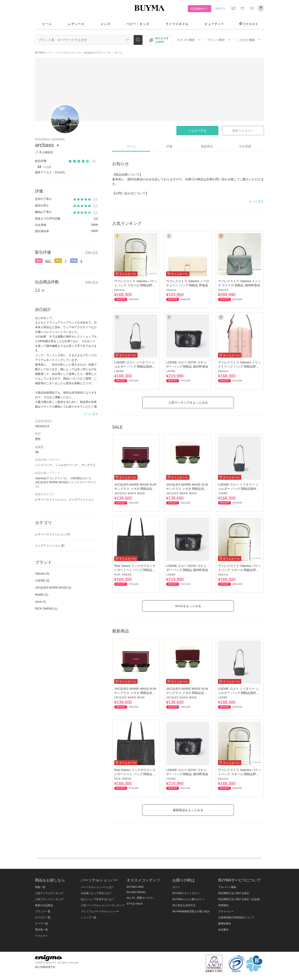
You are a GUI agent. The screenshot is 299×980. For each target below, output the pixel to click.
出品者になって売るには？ (96, 893)
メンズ (105, 24)
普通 (58, 261)
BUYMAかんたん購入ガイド (189, 899)
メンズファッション (50, 546)
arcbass (44, 145)
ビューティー (214, 24)
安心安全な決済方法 (184, 905)
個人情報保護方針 (45, 967)
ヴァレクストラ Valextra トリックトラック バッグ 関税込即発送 (239, 367)
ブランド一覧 (43, 911)
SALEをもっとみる (188, 606)
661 (48, 261)
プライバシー (226, 911)
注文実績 (245, 146)
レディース (76, 24)
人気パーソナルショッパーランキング (103, 905)
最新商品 (207, 146)
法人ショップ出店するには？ (98, 899)
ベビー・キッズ (138, 24)
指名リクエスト (243, 131)
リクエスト (249, 24)
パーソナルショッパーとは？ (98, 887)
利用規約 (223, 905)
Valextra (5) (42, 574)
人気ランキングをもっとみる (188, 403)
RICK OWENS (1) (46, 609)
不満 (74, 261)
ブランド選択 (219, 40)
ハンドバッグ (43, 465)
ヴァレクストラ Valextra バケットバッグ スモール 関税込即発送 (136, 285)
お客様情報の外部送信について (236, 917)
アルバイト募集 (227, 887)
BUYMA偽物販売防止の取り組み (191, 911)
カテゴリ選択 (189, 40)
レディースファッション (53, 534)
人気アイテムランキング (49, 893)
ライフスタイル (177, 24)
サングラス (89, 465)
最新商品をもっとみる (188, 810)
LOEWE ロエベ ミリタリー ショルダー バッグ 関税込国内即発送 (135, 367)
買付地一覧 (41, 930)
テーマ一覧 (41, 923)
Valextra (119, 290)
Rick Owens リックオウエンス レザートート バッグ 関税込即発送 (135, 570)
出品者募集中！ (199, 9)
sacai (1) (40, 602)
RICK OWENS (123, 575)
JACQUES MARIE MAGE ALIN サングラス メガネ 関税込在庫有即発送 (135, 489)
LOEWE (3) (42, 581)
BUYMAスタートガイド (186, 893)
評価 (169, 146)
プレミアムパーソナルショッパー (100, 911)
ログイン (221, 8)
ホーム (131, 146)
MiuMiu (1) (42, 595)
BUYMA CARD (135, 887)
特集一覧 (40, 887)
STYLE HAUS (135, 904)
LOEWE (119, 371)
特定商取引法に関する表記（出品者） (240, 899)
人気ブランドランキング (49, 899)
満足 (39, 261)
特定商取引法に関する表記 (234, 893)
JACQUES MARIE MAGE (130, 493)
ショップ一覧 (89, 917)
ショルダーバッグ (67, 465)
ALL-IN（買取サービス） (141, 898)
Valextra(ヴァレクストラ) (51, 478)
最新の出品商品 (44, 905)
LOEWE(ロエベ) (80, 478)
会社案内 (223, 930)
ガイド (176, 887)
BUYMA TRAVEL (136, 892)
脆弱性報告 (225, 923)
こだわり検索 (249, 40)
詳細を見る (92, 252)
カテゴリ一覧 (43, 917)
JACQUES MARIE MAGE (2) (53, 588)
